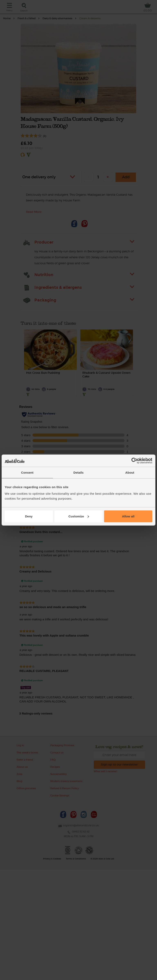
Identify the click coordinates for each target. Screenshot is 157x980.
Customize (79, 516)
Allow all (128, 516)
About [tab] (130, 472)
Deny (29, 516)
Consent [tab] (27, 472)
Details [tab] (78, 472)
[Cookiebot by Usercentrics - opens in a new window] (134, 461)
